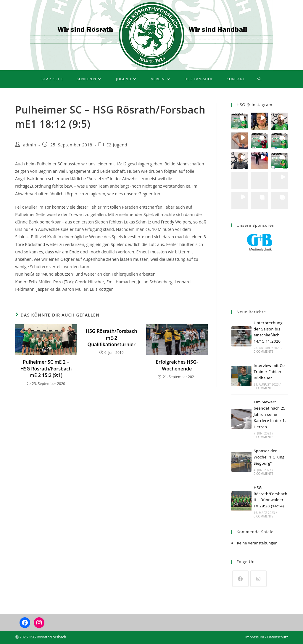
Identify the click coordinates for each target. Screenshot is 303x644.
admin (30, 145)
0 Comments (263, 351)
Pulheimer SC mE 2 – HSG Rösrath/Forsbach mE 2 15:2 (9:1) (46, 369)
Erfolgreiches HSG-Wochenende (177, 365)
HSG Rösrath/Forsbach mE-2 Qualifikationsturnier (112, 338)
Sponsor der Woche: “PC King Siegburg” (269, 457)
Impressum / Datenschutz (267, 637)
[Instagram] (258, 579)
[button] (240, 121)
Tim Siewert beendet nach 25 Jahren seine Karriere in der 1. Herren (270, 414)
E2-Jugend (117, 145)
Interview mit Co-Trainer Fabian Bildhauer (270, 372)
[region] (260, 266)
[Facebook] (240, 579)
